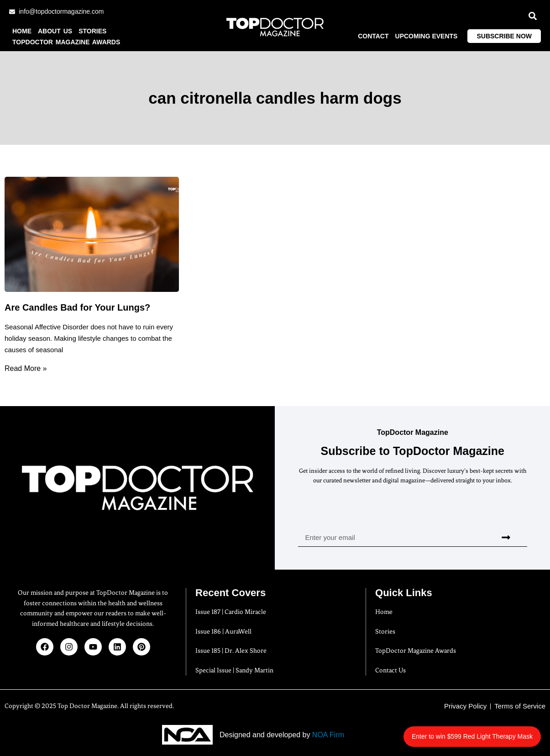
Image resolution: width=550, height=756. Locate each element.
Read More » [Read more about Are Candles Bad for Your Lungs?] (26, 368)
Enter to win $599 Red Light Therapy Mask (486, 732)
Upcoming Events (427, 36)
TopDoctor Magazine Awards (66, 42)
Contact (373, 36)
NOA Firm (328, 735)
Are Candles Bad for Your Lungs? (77, 307)
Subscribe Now (504, 36)
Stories (92, 31)
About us (55, 31)
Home (22, 31)
